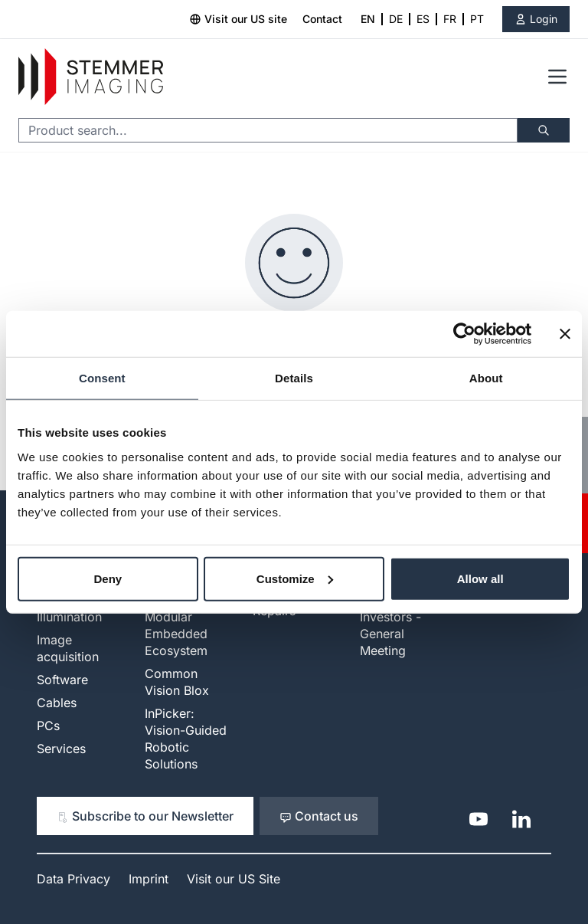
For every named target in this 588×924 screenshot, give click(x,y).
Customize (295, 578)
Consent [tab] (102, 378)
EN (368, 19)
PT (477, 19)
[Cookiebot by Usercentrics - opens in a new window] (464, 334)
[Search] (544, 130)
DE (396, 19)
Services (61, 749)
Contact (322, 19)
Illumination (69, 617)
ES (423, 19)
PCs (48, 726)
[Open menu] (557, 77)
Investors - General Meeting (390, 634)
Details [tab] (294, 378)
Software (62, 680)
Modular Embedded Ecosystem (176, 634)
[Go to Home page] (91, 77)
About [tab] (486, 378)
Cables (57, 703)
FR (450, 19)
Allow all (480, 578)
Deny (108, 578)
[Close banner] (565, 334)
